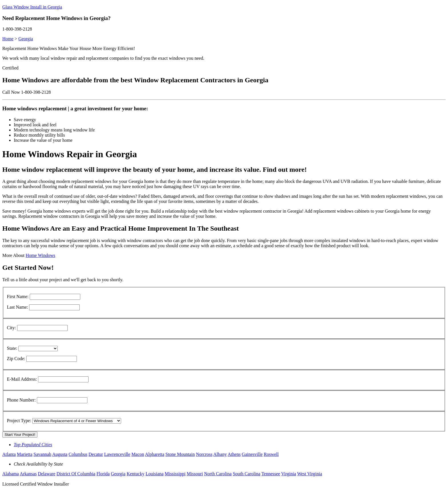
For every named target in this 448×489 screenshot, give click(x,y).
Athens (234, 454)
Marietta (25, 454)
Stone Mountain (180, 454)
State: (12, 348)
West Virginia (310, 474)
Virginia (289, 474)
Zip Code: (16, 359)
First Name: (18, 297)
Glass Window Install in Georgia (32, 7)
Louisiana (154, 474)
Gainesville (252, 454)
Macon (138, 454)
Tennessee (271, 474)
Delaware (46, 474)
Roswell (271, 454)
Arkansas (28, 474)
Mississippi (175, 474)
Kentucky (135, 474)
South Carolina (247, 474)
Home (8, 39)
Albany (220, 454)
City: (11, 328)
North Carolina (218, 474)
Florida (103, 474)
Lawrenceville (117, 454)
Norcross (204, 454)
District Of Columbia (76, 474)
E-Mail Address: (22, 379)
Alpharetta (155, 454)
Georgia (26, 39)
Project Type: (19, 421)
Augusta (60, 454)
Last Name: (17, 307)
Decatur (96, 454)
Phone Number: (21, 400)
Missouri (195, 474)
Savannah (42, 454)
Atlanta (9, 454)
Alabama (11, 474)
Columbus (78, 454)
